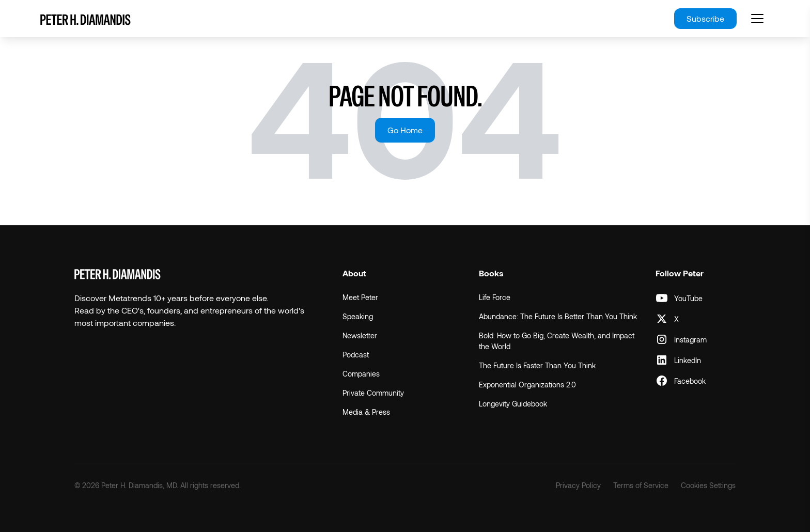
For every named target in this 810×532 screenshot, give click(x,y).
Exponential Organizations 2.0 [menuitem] (527, 385)
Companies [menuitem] (361, 374)
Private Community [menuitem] (373, 393)
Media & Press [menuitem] (366, 412)
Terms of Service (641, 485)
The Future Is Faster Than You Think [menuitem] (537, 365)
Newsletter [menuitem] (360, 335)
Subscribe (705, 18)
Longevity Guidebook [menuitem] (513, 404)
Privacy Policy (578, 485)
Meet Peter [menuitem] (360, 297)
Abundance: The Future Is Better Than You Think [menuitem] (558, 316)
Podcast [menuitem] (356, 355)
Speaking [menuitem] (358, 316)
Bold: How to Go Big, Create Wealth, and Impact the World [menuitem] (557, 341)
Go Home (405, 130)
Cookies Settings (708, 485)
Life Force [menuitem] (495, 297)
